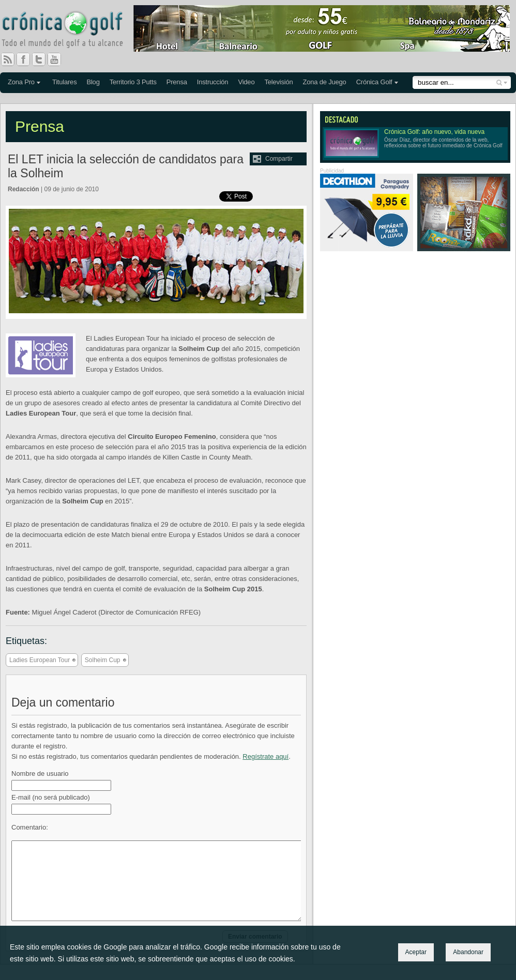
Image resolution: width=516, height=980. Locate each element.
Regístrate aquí (265, 756)
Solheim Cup (103, 660)
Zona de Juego (325, 82)
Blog (93, 82)
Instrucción (213, 82)
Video (246, 82)
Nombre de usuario (40, 774)
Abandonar (468, 952)
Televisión (278, 82)
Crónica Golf (374, 82)
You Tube (58, 59)
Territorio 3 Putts (133, 82)
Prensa (177, 82)
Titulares (65, 82)
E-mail (51, 797)
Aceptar (416, 952)
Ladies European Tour (40, 660)
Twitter (43, 59)
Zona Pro (21, 82)
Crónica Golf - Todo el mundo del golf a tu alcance (70, 31)
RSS (8, 59)
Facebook (27, 59)
